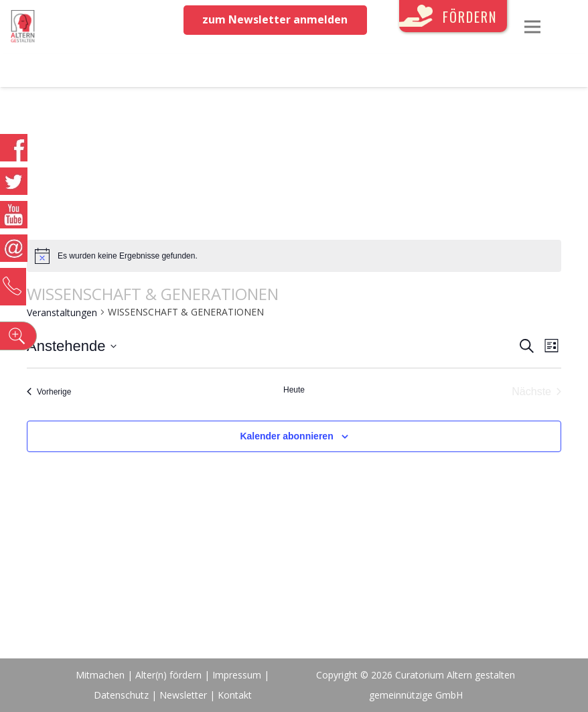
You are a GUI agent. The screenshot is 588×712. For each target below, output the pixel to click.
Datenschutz (121, 695)
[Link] (23, 27)
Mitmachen (100, 675)
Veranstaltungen (62, 312)
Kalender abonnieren (286, 436)
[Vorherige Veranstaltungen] (49, 392)
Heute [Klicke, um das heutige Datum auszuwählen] (294, 390)
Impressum (237, 675)
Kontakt (235, 695)
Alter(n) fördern (168, 675)
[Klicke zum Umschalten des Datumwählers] (72, 346)
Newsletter (185, 695)
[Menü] (532, 27)
